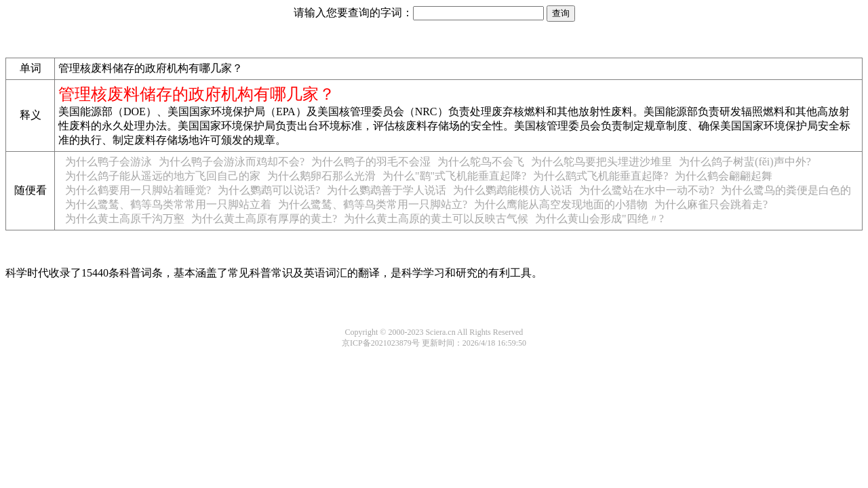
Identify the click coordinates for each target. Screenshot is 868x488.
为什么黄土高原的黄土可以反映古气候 (436, 219)
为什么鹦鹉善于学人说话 (387, 190)
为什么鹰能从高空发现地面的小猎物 (561, 204)
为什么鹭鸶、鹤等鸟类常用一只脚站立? (373, 204)
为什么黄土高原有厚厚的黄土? (264, 219)
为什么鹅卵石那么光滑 (321, 176)
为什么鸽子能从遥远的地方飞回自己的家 (163, 176)
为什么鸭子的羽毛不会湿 (371, 162)
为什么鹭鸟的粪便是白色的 (786, 190)
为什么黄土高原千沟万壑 (125, 219)
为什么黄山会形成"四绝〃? (599, 219)
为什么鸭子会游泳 (108, 162)
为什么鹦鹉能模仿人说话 (513, 190)
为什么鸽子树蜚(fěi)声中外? (745, 162)
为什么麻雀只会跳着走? (711, 204)
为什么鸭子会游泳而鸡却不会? (232, 162)
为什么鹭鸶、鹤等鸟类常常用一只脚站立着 (168, 204)
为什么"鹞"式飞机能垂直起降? (454, 176)
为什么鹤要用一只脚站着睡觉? (138, 190)
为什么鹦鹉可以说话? (269, 190)
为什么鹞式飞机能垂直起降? (600, 176)
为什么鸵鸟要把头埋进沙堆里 (601, 162)
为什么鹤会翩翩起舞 (724, 176)
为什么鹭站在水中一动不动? (647, 190)
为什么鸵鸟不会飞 (481, 162)
